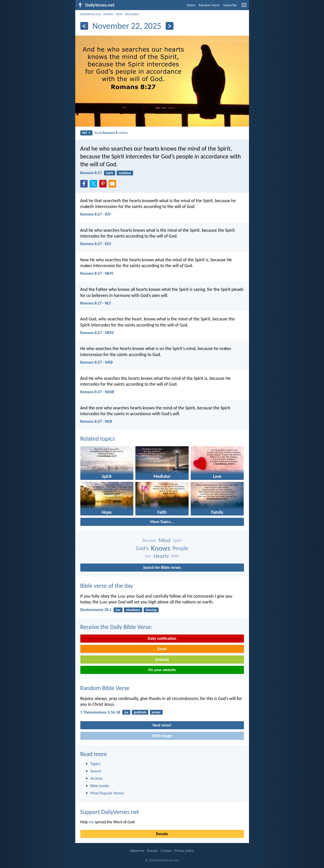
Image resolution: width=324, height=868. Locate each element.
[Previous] (84, 26)
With (175, 556)
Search (96, 771)
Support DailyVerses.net (110, 812)
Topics (191, 5)
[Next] (170, 26)
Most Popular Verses (107, 793)
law (118, 610)
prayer (156, 712)
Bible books (100, 786)
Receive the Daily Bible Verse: (116, 627)
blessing (151, 610)
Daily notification (162, 638)
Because (149, 540)
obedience (133, 610)
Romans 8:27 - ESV (96, 244)
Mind (164, 540)
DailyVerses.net (91, 14)
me (91, 822)
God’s (142, 548)
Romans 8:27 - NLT (96, 303)
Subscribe (230, 5)
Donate (162, 834)
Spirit (109, 173)
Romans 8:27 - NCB (96, 421)
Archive (108, 14)
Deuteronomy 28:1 (96, 610)
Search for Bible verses (162, 567)
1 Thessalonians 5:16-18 (100, 712)
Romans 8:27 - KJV (96, 214)
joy (126, 712)
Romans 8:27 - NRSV (97, 333)
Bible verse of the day (107, 586)
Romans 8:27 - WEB (97, 362)
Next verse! (162, 725)
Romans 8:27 (91, 173)
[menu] (244, 7)
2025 (119, 14)
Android (162, 659)
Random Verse (209, 5)
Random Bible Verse (105, 688)
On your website (162, 670)
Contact (166, 851)
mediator (125, 173)
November (132, 14)
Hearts (161, 556)
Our (148, 556)
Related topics (98, 439)
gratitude (140, 712)
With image (162, 736)
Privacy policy (184, 851)
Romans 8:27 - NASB (97, 392)
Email (162, 649)
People (181, 548)
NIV (86, 133)
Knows (161, 548)
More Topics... (162, 522)
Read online (111, 133)
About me (137, 851)
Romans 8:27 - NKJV (97, 273)
